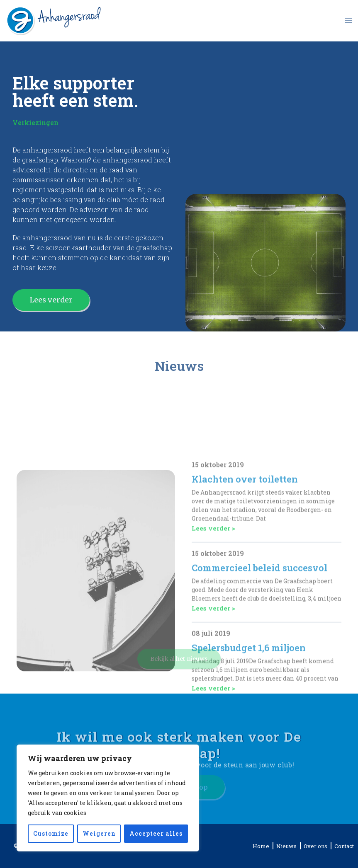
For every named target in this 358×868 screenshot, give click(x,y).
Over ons (315, 846)
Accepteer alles (156, 833)
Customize (51, 833)
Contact (344, 846)
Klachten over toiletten (245, 557)
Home (261, 846)
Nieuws (286, 846)
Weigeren (99, 833)
